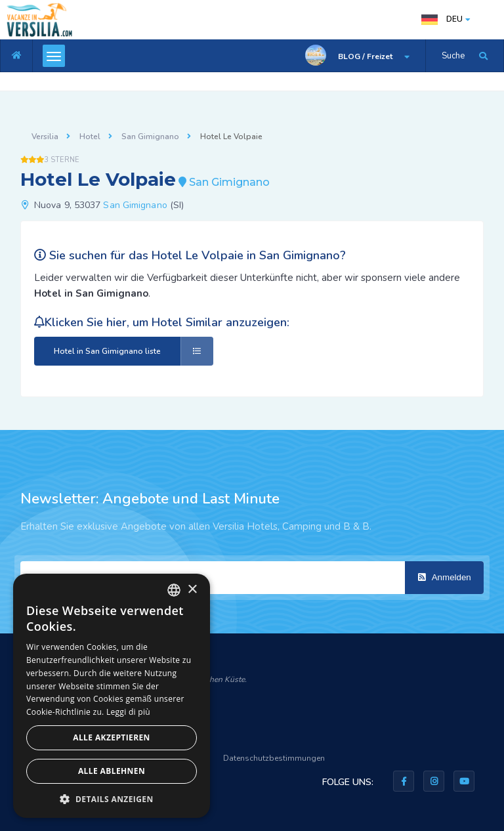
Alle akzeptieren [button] (112, 737)
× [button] (192, 590)
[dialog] (112, 696)
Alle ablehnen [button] (112, 771)
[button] (112, 799)
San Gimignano (150, 137)
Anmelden (445, 577)
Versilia (45, 137)
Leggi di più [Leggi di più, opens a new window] (128, 712)
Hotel (90, 137)
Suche (453, 56)
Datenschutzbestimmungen (274, 758)
